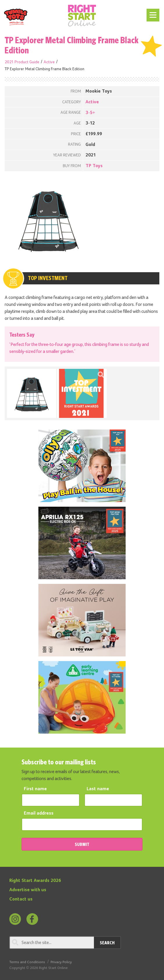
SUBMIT (82, 844)
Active (49, 62)
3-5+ (90, 113)
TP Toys (94, 166)
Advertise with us (28, 890)
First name (35, 789)
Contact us (21, 899)
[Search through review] (52, 943)
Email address (39, 813)
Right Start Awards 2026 (35, 881)
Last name (98, 789)
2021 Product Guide (22, 62)
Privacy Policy (61, 962)
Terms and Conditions (27, 962)
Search (107, 943)
